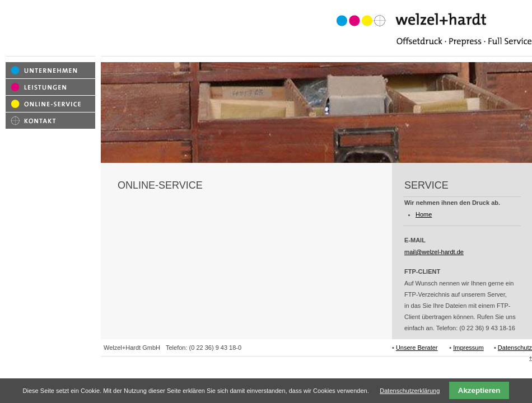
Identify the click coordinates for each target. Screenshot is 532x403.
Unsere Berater (417, 348)
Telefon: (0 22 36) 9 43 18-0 (204, 348)
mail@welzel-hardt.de (434, 252)
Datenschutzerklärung (410, 391)
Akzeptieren (479, 390)
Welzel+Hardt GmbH (132, 348)
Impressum (468, 348)
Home (424, 214)
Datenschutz (515, 348)
